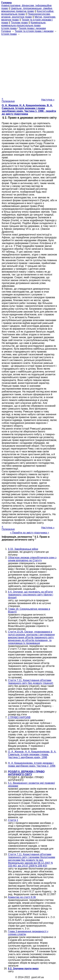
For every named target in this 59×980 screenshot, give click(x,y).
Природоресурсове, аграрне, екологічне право (26, 15)
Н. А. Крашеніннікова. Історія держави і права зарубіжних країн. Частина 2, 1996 (32, 764)
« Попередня (8, 100)
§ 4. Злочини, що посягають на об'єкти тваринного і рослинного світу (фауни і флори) (31, 595)
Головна (6, 31)
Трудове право (19, 23)
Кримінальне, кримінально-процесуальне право (24, 24)
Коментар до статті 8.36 (22, 897)
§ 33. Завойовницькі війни (23, 549)
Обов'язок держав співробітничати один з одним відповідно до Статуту (32, 559)
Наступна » (48, 100)
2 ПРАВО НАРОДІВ (19, 717)
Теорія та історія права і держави (34, 31)
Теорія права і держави (32, 28)
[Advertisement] (29, 65)
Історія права (9, 28)
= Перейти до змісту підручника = (29, 533)
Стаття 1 (13, 820)
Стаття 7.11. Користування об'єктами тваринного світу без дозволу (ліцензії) (31, 682)
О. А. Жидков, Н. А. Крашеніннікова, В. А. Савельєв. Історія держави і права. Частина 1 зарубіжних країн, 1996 (32, 754)
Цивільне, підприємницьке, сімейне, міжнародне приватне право (27, 10)
